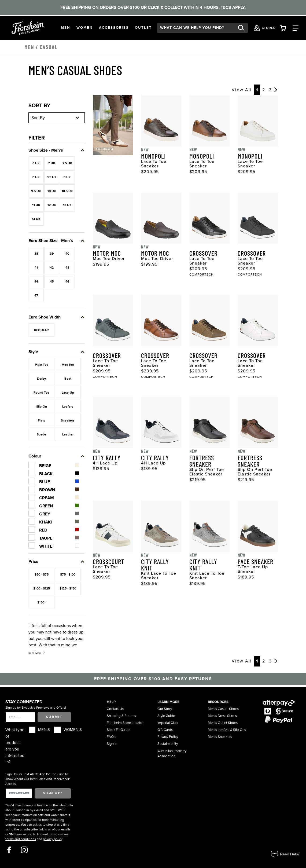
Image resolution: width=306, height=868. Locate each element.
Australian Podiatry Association (172, 754)
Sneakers (68, 420)
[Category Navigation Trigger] (296, 28)
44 (36, 281)
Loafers (68, 406)
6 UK (36, 163)
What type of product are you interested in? (15, 746)
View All (242, 90)
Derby (41, 379)
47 (36, 295)
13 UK (67, 205)
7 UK (52, 163)
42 (52, 268)
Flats (41, 420)
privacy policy (53, 839)
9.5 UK (36, 191)
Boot (68, 379)
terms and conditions (21, 839)
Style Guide (166, 716)
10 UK (52, 191)
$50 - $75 (42, 574)
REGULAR (41, 330)
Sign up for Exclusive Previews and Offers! (36, 708)
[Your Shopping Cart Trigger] (283, 28)
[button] (66, 28)
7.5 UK (67, 163)
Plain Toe (42, 365)
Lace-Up (68, 393)
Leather (68, 434)
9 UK (67, 177)
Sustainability (168, 744)
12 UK (52, 205)
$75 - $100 (68, 574)
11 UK (36, 205)
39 (52, 254)
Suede (41, 434)
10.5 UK (67, 191)
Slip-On (42, 406)
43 (67, 268)
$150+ (42, 602)
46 (67, 281)
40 (67, 254)
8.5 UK (52, 177)
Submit (54, 717)
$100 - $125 (42, 588)
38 (36, 254)
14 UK (36, 219)
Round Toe (41, 393)
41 (36, 268)
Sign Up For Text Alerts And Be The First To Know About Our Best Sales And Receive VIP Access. (38, 779)
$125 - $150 (68, 588)
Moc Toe (68, 365)
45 (52, 281)
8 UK (36, 177)
